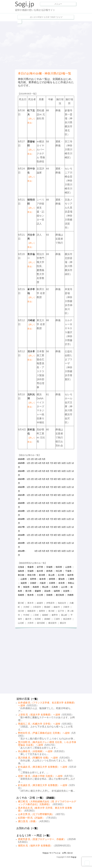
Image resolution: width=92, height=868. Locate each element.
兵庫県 (52, 583)
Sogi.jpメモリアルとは (51, 853)
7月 (51, 463)
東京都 (21, 575)
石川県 (61, 575)
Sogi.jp (74, 857)
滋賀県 (24, 583)
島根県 (36, 587)
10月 (64, 463)
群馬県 (49, 571)
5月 (44, 459)
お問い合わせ (67, 853)
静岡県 (52, 579)
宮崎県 (49, 595)
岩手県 (40, 567)
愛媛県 (38, 591)
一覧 (34, 699)
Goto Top (87, 863)
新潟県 (42, 575)
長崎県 (21, 595)
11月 (69, 463)
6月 (48, 463)
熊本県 (30, 595)
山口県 (64, 587)
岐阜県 (43, 579)
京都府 (33, 583)
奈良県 (62, 583)
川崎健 (31, 324)
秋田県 (59, 567)
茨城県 (30, 571)
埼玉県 (59, 571)
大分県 (40, 595)
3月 (36, 459)
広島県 (55, 587)
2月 (32, 459)
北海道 (21, 567)
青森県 (30, 567)
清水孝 (31, 355)
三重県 (71, 579)
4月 (40, 459)
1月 (28, 459)
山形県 (68, 567)
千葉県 (68, 571)
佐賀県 (66, 591)
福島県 (21, 571)
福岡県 (57, 591)
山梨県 (24, 579)
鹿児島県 (60, 595)
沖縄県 (70, 595)
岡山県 (45, 587)
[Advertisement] (53, 45)
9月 (59, 463)
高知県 (47, 591)
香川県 (28, 591)
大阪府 (43, 583)
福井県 (70, 575)
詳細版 (50, 798)
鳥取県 (26, 587)
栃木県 (40, 571)
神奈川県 (32, 575)
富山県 (51, 575)
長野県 (33, 579)
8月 (55, 463)
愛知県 (62, 579)
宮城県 (49, 567)
